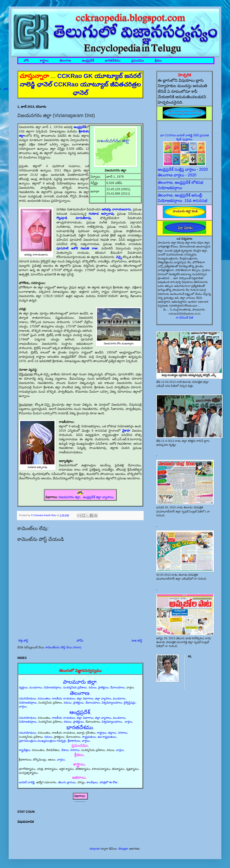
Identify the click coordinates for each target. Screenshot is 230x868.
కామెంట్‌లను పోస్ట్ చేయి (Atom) (63, 647)
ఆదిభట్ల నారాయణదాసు (116, 209)
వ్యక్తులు (23, 687)
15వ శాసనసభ (196, 201)
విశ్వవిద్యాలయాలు (112, 703)
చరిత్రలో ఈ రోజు (108, 782)
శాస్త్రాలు (44, 61)
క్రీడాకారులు (74, 741)
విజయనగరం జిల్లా (69, 497)
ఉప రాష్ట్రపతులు (107, 737)
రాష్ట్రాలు (102, 733)
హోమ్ (80, 641)
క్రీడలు (158, 61)
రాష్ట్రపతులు (89, 737)
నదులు (93, 687)
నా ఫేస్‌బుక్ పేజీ (184, 318)
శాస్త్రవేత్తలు (25, 750)
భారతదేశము (113, 61)
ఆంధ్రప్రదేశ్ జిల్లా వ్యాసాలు (98, 497)
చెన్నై (119, 257)
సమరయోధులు (28, 698)
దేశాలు (65, 750)
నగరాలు (123, 733)
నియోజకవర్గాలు (53, 687)
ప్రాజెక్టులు (103, 687)
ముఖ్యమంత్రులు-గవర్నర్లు (52, 741)
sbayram (95, 849)
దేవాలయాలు (117, 687)
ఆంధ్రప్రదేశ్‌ (80, 127)
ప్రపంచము (138, 61)
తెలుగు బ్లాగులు (67, 782)
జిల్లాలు (112, 733)
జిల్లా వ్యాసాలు (103, 698)
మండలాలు (36, 687)
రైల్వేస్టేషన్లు (130, 703)
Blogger (123, 849)
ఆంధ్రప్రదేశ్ (88, 61)
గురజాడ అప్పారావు (101, 214)
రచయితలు (44, 698)
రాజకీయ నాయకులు (64, 698)
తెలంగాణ (65, 61)
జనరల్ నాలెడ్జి (27, 782)
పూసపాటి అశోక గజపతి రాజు (77, 248)
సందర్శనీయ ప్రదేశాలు (75, 687)
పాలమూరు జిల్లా (80, 682)
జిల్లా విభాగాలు (85, 698)
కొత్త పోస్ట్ (23, 641)
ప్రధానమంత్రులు (28, 741)
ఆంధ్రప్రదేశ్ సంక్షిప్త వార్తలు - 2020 (183, 169)
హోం (26, 61)
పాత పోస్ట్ (137, 641)
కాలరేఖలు (92, 782)
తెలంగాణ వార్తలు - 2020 (177, 175)
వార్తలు (23, 706)
